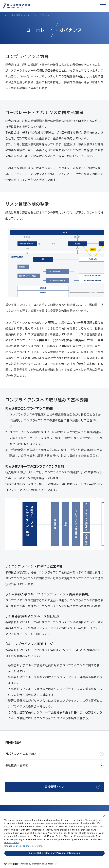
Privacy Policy (12, 843)
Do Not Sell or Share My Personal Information (54, 853)
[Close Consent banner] (104, 816)
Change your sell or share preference (24, 846)
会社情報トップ (55, 787)
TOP (7, 15)
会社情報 (16, 15)
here (100, 820)
